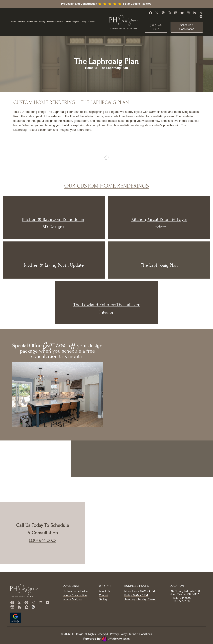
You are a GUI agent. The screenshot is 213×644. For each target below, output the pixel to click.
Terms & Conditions (140, 634)
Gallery (84, 22)
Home (14, 22)
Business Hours (136, 577)
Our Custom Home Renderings (106, 186)
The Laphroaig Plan (159, 265)
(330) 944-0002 (43, 540)
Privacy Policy (118, 634)
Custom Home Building (36, 22)
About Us (22, 22)
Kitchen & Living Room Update (54, 265)
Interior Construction (55, 22)
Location (176, 577)
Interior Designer (72, 22)
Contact (91, 22)
